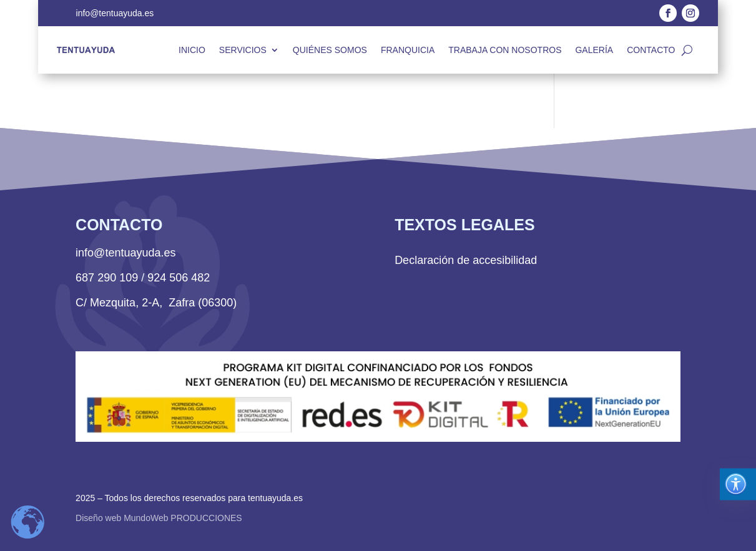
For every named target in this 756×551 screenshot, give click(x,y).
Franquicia (408, 50)
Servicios (243, 50)
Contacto (651, 50)
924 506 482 (179, 278)
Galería (594, 50)
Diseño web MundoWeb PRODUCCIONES (159, 518)
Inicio (192, 50)
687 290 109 (107, 278)
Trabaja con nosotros (505, 50)
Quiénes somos (330, 50)
